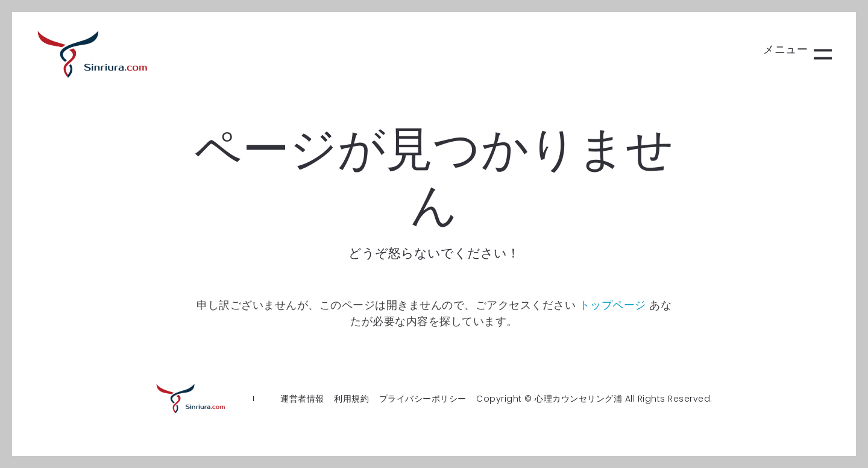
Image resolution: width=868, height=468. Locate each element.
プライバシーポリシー (423, 399)
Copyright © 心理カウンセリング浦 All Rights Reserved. (594, 399)
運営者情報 (302, 399)
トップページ (613, 305)
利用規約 (351, 399)
